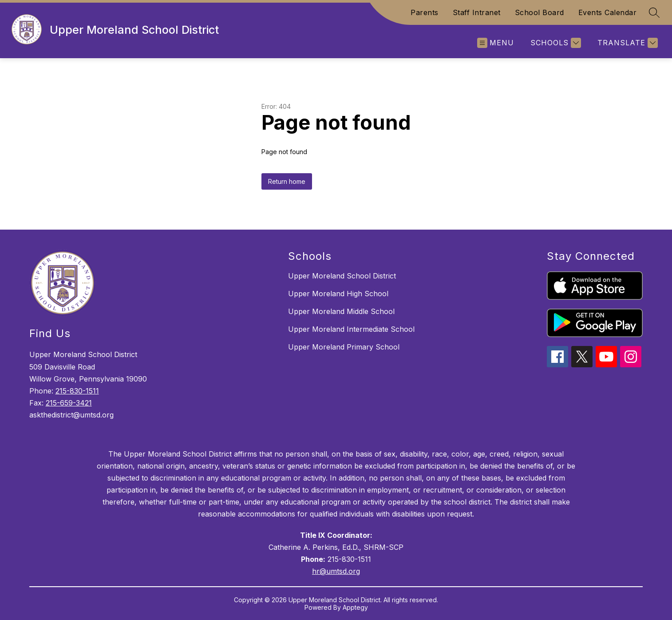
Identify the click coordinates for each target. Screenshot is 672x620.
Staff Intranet (477, 12)
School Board (540, 12)
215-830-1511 (77, 391)
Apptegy (355, 607)
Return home (287, 181)
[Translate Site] (627, 43)
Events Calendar (608, 12)
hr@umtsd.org (336, 571)
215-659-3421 (69, 403)
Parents (425, 12)
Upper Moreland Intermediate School (351, 329)
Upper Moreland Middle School (341, 311)
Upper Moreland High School (338, 294)
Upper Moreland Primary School (344, 347)
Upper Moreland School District (342, 276)
